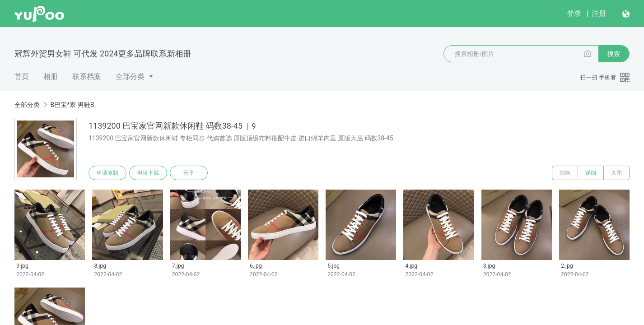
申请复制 (107, 173)
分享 (189, 173)
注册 (599, 13)
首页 (22, 77)
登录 (574, 13)
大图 (616, 173)
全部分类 (130, 77)
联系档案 (87, 77)
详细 (591, 173)
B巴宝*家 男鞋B (72, 105)
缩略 (565, 173)
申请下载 (148, 173)
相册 (51, 77)
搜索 (614, 54)
